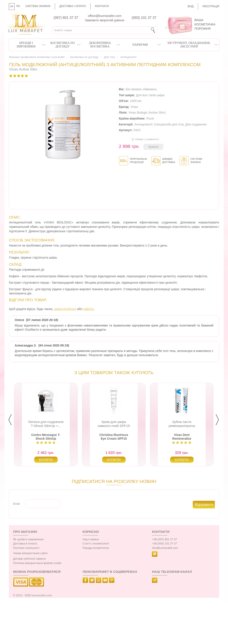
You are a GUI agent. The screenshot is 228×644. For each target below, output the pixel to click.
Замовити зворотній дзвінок (105, 20)
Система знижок (38, 6)
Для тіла (109, 57)
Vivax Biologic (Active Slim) (147, 112)
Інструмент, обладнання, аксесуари (189, 45)
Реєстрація (211, 6)
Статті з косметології (96, 544)
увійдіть (89, 309)
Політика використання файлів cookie (37, 563)
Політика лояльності (26, 548)
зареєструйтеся (65, 309)
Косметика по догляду (63, 45)
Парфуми (140, 45)
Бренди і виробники (26, 45)
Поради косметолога (96, 548)
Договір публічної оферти (29, 559)
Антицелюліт (128, 57)
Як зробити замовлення (28, 539)
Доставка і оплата (73, 6)
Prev (14, 420)
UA (12, 6)
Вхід (191, 6)
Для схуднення (196, 124)
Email (16, 504)
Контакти (102, 6)
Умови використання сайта (30, 553)
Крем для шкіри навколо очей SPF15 (114, 424)
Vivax (134, 107)
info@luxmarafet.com (165, 548)
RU (18, 6)
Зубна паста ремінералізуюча (182, 424)
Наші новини (91, 539)
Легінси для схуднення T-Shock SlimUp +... (46, 424)
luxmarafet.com (42, 595)
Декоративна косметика (100, 45)
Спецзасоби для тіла (169, 124)
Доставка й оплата (25, 544)
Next (221, 420)
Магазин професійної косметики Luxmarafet (37, 57)
